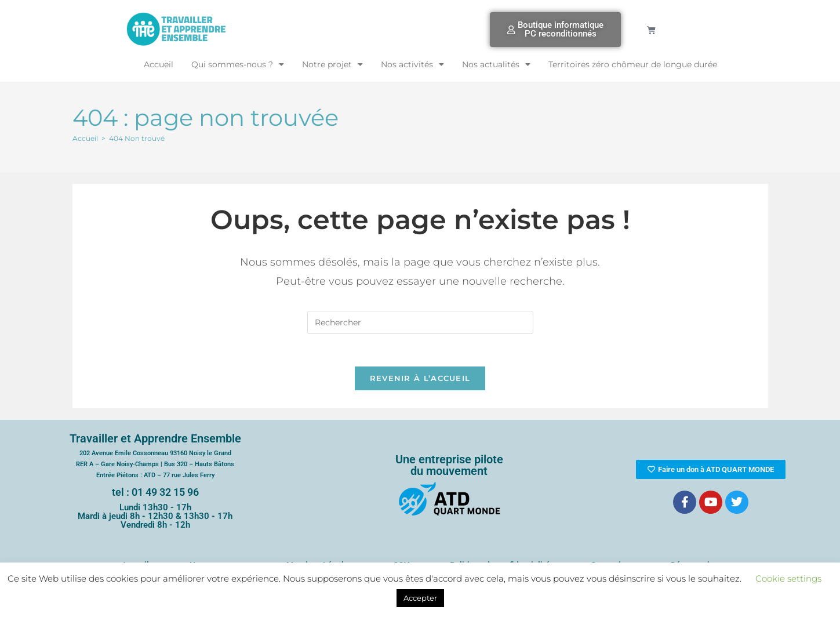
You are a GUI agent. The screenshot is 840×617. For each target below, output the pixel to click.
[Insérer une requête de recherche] (420, 322)
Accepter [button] (420, 598)
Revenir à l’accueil (420, 381)
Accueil (159, 64)
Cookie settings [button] (788, 578)
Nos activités (412, 64)
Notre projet (332, 64)
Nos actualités (496, 64)
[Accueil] (85, 138)
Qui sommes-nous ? (238, 64)
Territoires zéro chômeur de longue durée (633, 64)
